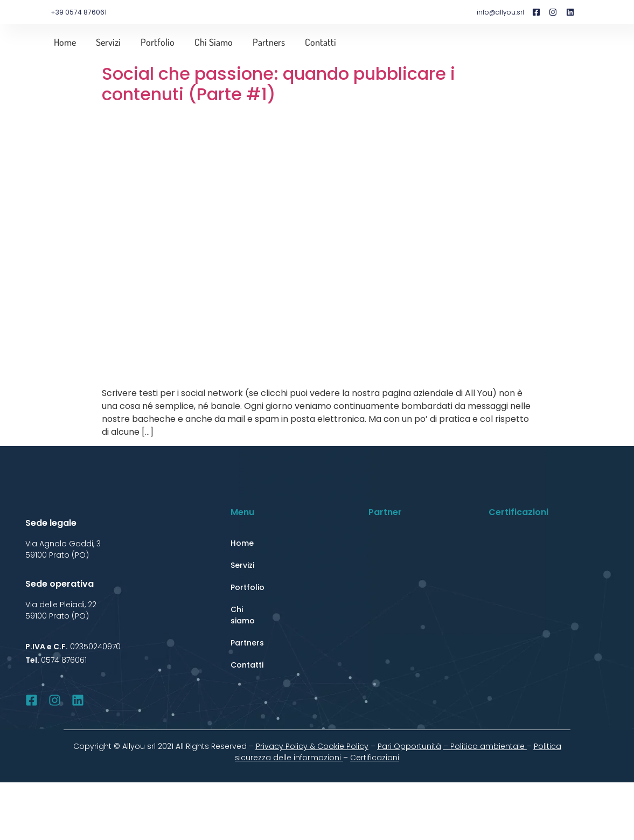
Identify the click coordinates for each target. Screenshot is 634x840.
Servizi (108, 42)
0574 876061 (64, 660)
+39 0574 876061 (79, 12)
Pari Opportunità (409, 746)
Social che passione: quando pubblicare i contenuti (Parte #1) (278, 84)
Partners (269, 42)
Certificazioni (375, 758)
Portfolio (158, 42)
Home (65, 42)
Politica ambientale (489, 746)
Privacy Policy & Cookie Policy (312, 746)
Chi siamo (214, 42)
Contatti (321, 42)
